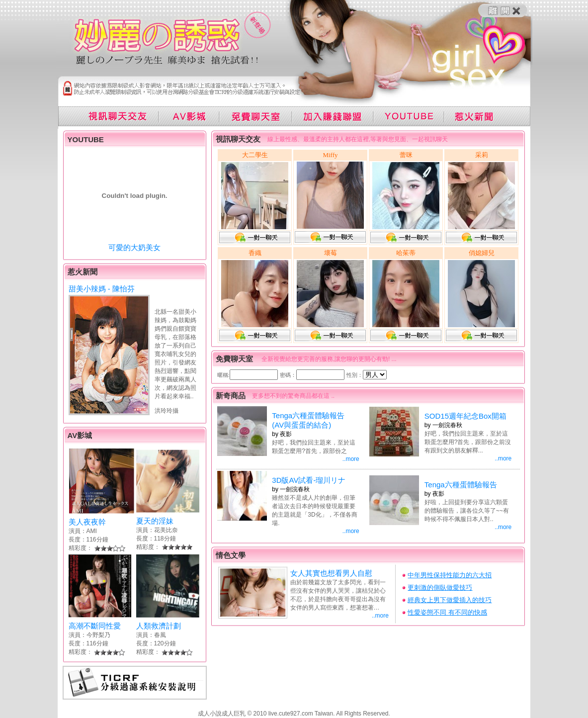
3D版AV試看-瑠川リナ (309, 480)
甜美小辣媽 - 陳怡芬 (102, 289)
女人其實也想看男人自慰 (331, 573)
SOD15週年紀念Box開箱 (465, 416)
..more (351, 459)
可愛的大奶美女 (134, 247)
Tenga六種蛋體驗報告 (461, 485)
